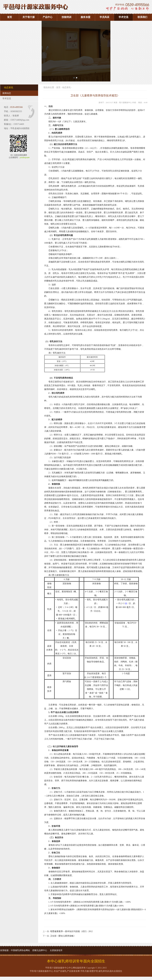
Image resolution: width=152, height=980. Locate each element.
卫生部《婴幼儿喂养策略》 (63, 936)
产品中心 (48, 17)
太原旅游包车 (56, 950)
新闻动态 (7, 93)
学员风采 (104, 17)
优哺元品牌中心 (40, 950)
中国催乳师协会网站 (20, 950)
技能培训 (67, 17)
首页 (10, 17)
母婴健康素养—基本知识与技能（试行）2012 (71, 931)
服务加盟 (85, 17)
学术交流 (123, 17)
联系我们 (142, 17)
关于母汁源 (29, 17)
